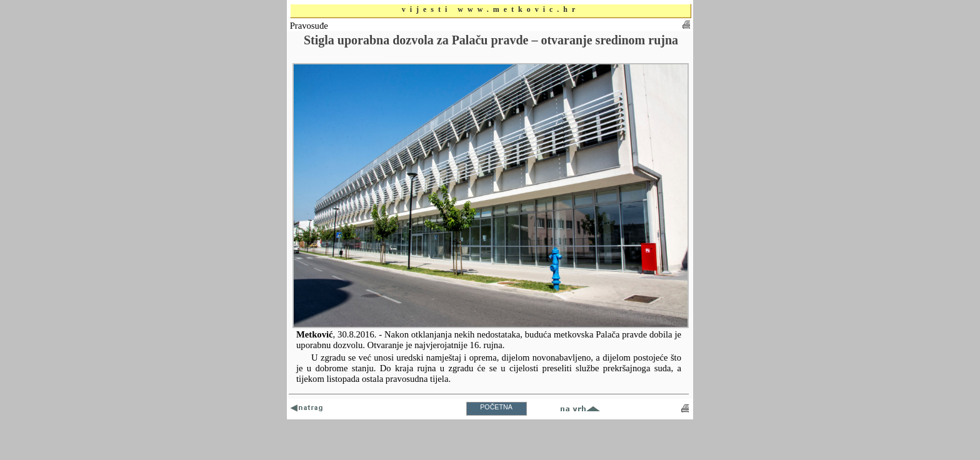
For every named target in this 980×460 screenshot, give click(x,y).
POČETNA (496, 407)
